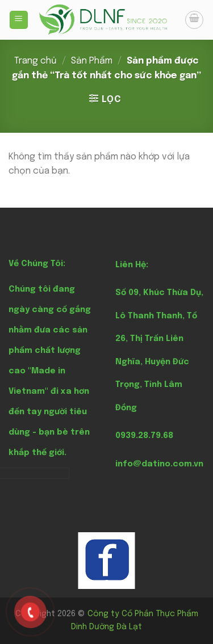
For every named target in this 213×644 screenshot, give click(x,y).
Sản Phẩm (92, 61)
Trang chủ (35, 61)
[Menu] (19, 20)
